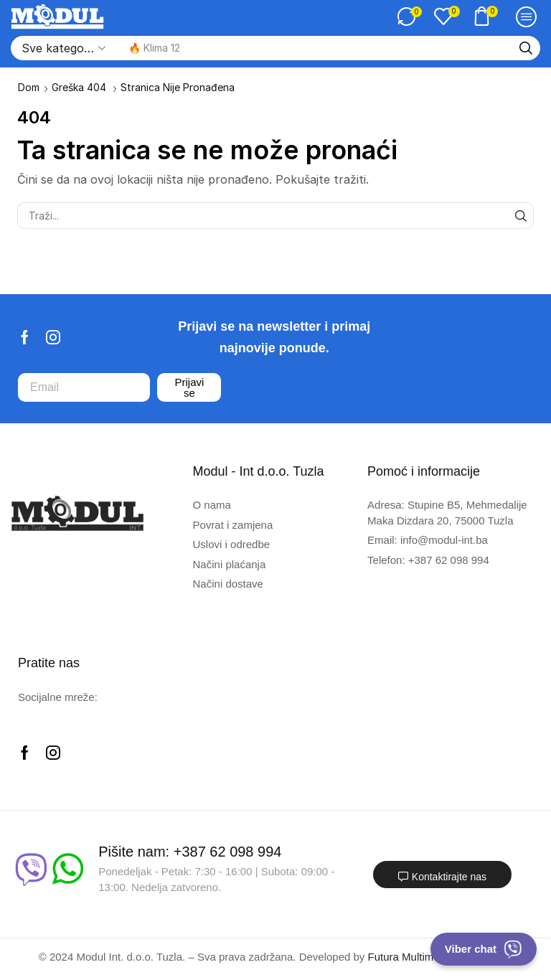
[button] (410, 17)
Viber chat (484, 949)
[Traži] (526, 48)
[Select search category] (62, 48)
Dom (29, 87)
